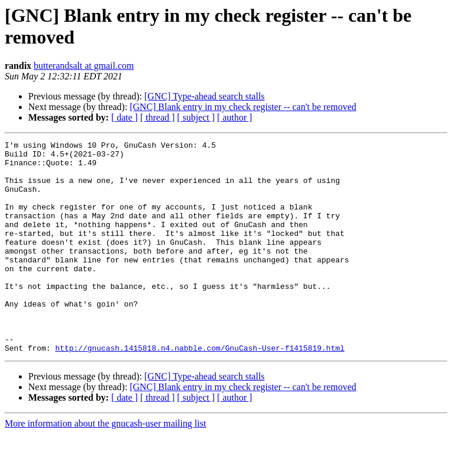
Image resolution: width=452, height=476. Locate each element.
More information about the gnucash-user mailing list (105, 466)
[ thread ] (157, 117)
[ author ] (235, 117)
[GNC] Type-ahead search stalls (204, 96)
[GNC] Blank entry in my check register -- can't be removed (243, 107)
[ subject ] (196, 117)
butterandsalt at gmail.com (84, 66)
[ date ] (124, 117)
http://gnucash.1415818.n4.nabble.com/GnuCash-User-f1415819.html (200, 390)
